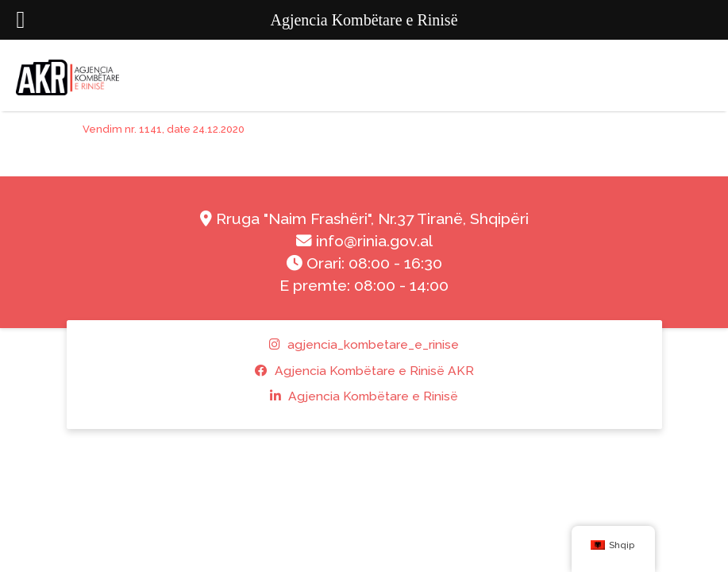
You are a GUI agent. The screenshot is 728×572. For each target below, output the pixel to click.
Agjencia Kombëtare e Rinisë (364, 396)
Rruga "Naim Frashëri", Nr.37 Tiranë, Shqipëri (364, 219)
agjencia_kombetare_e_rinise (364, 344)
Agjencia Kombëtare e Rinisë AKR (364, 371)
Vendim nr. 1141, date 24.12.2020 (164, 129)
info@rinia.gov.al (364, 241)
